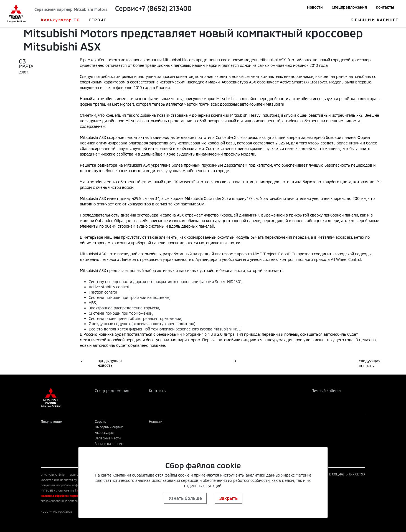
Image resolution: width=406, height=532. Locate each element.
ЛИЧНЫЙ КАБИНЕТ (376, 20)
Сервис (127, 8)
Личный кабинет (326, 390)
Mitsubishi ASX (273, 60)
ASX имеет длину (115, 198)
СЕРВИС (98, 20)
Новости (315, 7)
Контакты (385, 7)
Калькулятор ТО (60, 20)
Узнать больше (185, 498)
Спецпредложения (349, 7)
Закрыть (229, 498)
